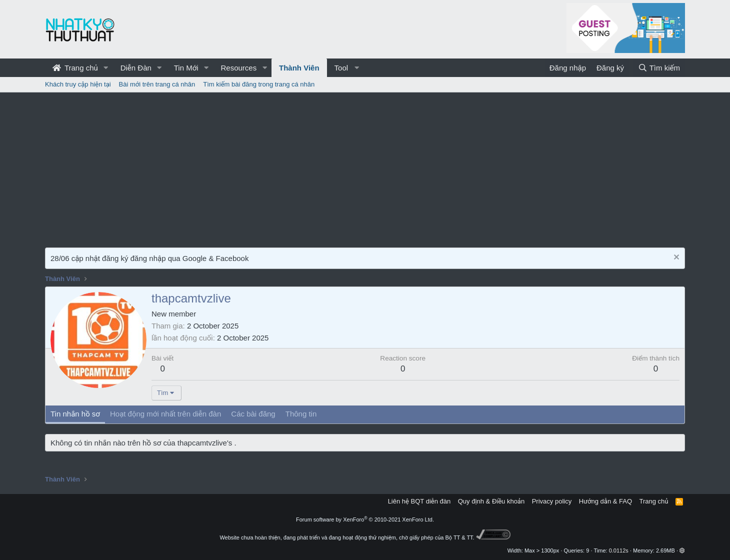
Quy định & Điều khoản (491, 501)
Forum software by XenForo (365, 519)
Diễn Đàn (136, 68)
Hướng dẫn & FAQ (605, 501)
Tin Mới (186, 68)
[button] (106, 68)
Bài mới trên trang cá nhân (157, 84)
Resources (238, 68)
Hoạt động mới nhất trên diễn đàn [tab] (165, 414)
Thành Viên (299, 68)
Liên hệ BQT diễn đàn (419, 501)
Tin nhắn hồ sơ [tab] (75, 414)
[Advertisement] (365, 167)
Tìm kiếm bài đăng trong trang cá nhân (259, 84)
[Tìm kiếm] (659, 68)
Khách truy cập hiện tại (78, 84)
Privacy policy (552, 501)
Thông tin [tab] (301, 414)
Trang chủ (75, 68)
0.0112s (619, 550)
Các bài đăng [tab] (253, 414)
